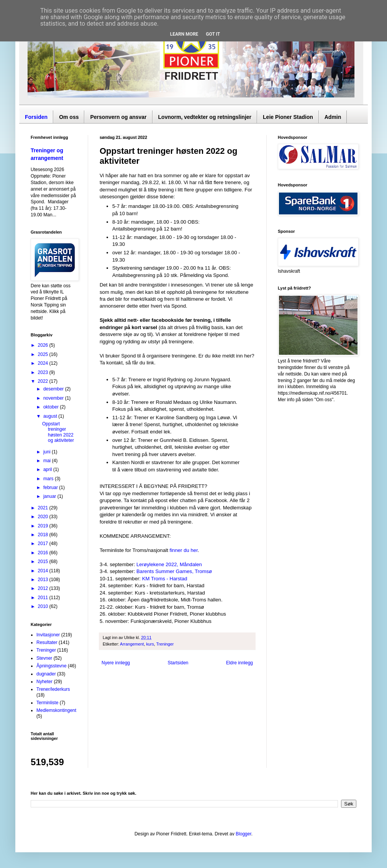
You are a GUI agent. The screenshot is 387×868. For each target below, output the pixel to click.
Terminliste (47, 703)
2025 (44, 354)
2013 (44, 580)
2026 (44, 345)
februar (51, 488)
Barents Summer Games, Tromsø (174, 571)
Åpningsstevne (52, 666)
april (48, 469)
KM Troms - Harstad (165, 579)
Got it (213, 34)
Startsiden (178, 663)
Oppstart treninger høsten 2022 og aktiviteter (58, 432)
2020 (44, 517)
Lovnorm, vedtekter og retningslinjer (205, 117)
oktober (52, 407)
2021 (44, 508)
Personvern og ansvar (118, 117)
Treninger (165, 644)
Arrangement (132, 644)
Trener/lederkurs (53, 689)
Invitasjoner (48, 635)
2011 (44, 598)
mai (48, 461)
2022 (44, 381)
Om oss (69, 117)
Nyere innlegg (116, 663)
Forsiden (36, 117)
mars (49, 479)
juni (48, 452)
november (54, 398)
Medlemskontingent (56, 710)
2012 (44, 588)
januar (50, 496)
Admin (333, 117)
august (51, 416)
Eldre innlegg (239, 663)
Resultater (47, 642)
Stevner (44, 658)
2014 (44, 571)
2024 (44, 363)
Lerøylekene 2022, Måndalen (169, 564)
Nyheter (44, 682)
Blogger (244, 834)
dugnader (46, 674)
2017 (44, 544)
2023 (44, 372)
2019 (44, 526)
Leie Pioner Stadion (288, 117)
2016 (44, 553)
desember (54, 389)
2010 (44, 606)
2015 (44, 562)
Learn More (184, 34)
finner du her (184, 550)
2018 (44, 535)
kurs (150, 644)
